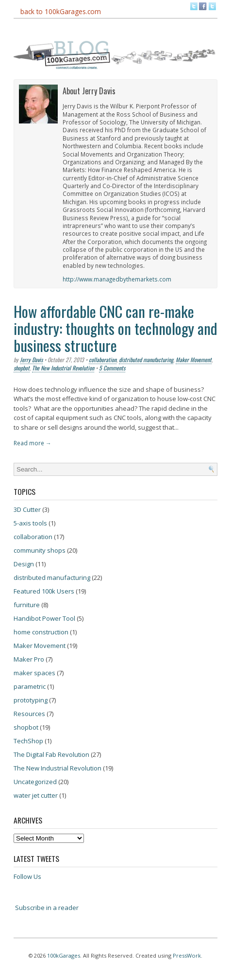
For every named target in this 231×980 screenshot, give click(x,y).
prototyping (31, 700)
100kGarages (64, 955)
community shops (40, 550)
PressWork (187, 955)
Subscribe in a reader (47, 908)
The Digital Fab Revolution (51, 754)
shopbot (22, 368)
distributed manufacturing (146, 359)
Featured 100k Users (44, 591)
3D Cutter (27, 509)
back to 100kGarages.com (61, 11)
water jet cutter (36, 795)
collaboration (103, 359)
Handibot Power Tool (44, 618)
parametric (30, 686)
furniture (27, 605)
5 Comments (112, 368)
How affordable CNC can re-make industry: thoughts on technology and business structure (115, 328)
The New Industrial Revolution (63, 368)
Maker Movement (194, 359)
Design (24, 564)
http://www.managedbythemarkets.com (117, 279)
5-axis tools (30, 523)
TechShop (28, 741)
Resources (29, 714)
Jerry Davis (31, 359)
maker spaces (34, 673)
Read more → (33, 443)
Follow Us (27, 876)
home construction (41, 632)
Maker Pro (29, 659)
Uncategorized (35, 782)
